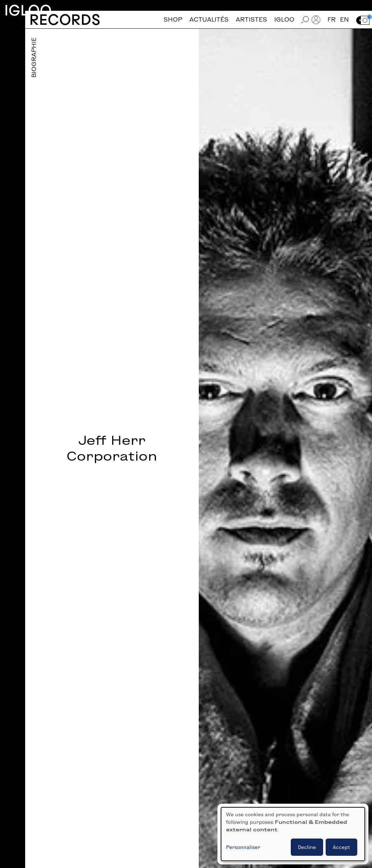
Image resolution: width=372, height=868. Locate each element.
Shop (173, 20)
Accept (341, 847)
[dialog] (293, 834)
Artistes (251, 20)
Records (65, 20)
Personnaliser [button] (243, 847)
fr (332, 20)
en (345, 20)
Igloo (28, 10)
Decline (307, 847)
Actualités (209, 20)
